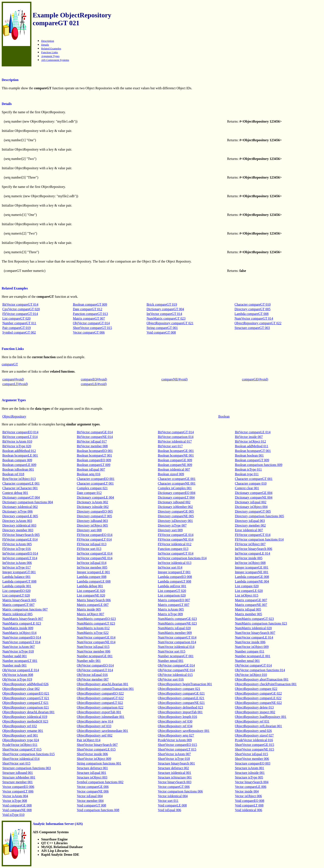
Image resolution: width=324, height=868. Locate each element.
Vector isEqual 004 (90, 796)
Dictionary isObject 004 (251, 507)
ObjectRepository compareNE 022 (258, 703)
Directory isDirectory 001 (175, 521)
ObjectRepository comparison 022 (100, 707)
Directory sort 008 (89, 530)
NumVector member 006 (94, 651)
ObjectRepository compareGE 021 (181, 693)
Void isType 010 (13, 815)
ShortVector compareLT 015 (177, 749)
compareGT (10, 364)
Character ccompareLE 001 (21, 483)
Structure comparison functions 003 (27, 768)
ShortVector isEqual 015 (251, 754)
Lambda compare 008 (92, 577)
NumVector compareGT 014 (254, 318)
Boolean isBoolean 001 (18, 469)
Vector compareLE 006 (251, 787)
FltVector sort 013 (89, 549)
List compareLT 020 (16, 595)
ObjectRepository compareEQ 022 (100, 693)
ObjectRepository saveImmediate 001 (102, 731)
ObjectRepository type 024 (21, 740)
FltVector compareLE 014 (20, 539)
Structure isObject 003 (92, 777)
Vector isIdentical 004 (173, 796)
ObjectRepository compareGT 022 (258, 323)
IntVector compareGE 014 (95, 553)
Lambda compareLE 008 (94, 581)
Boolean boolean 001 (249, 455)
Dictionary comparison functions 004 (28, 502)
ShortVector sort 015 (16, 763)
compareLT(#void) (15, 384)
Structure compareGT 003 (252, 328)
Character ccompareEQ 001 (96, 479)
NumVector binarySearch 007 (255, 633)
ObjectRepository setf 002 (95, 735)
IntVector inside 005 (249, 558)
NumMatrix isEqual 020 (174, 628)
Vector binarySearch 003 (175, 782)
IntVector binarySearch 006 (254, 549)
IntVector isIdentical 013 (175, 563)
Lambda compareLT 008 (175, 581)
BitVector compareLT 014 (20, 437)
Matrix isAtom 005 (171, 609)
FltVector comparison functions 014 (259, 539)
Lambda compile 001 (17, 586)
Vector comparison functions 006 (180, 791)
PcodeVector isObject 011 (20, 745)
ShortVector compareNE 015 (255, 749)
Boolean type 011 (247, 474)
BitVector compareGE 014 (95, 432)
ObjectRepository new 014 (95, 721)
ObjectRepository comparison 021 (26, 707)
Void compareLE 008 (172, 805)
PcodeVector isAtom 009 (175, 740)
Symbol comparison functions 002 (100, 782)
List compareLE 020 (249, 591)
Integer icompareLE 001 (93, 572)
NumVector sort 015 (172, 651)
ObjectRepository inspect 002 (255, 712)
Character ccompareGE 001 (177, 479)
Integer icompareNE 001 (252, 572)
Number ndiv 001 (89, 661)
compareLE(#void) (94, 384)
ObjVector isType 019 (17, 679)
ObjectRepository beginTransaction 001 (185, 684)
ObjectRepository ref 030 (175, 721)
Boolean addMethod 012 (19, 451)
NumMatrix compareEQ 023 (96, 619)
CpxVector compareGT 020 (21, 309)
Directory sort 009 (170, 530)
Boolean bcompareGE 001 (176, 451)
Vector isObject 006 (248, 796)
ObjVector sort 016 (171, 679)
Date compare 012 (89, 493)
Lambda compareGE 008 (252, 577)
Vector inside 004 (247, 791)
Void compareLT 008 (249, 805)
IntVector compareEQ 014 (20, 553)
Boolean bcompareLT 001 (94, 455)
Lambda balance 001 (16, 577)
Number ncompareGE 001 (95, 656)
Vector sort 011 (168, 801)
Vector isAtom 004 (15, 796)
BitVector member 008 (92, 446)
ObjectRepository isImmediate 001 (101, 717)
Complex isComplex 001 (175, 488)
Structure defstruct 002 (173, 768)
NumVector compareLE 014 (254, 637)
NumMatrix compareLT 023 (96, 623)
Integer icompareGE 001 (252, 567)
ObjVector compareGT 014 (91, 323)
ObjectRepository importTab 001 (180, 712)
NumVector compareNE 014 (96, 642)
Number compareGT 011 (19, 323)
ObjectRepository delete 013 (254, 707)
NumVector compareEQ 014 (22, 637)
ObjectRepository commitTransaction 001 (105, 689)
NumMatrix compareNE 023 (177, 623)
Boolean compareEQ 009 (94, 460)
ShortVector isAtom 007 (174, 754)
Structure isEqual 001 (92, 773)
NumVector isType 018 (18, 651)
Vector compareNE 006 (93, 791)
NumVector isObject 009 (252, 647)
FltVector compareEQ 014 (95, 535)
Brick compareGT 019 (162, 304)
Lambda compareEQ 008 (175, 577)
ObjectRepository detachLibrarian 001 (28, 712)
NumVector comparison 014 (177, 642)
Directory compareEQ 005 (95, 511)
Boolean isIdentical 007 (174, 469)
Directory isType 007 (172, 525)
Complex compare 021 (92, 488)
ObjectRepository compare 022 (256, 689)
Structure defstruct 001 (92, 768)
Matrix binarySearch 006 (94, 600)
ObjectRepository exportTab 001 (99, 712)
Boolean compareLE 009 (19, 465)
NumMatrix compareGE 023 (177, 619)
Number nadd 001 (15, 656)
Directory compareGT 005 (252, 309)
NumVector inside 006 (250, 642)
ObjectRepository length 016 (177, 717)
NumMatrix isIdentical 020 (253, 628)
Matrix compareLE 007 (93, 605)
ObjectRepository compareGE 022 (258, 693)
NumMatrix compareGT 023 (166, 318)
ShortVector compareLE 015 (96, 749)
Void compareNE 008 (17, 810)
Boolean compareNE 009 (175, 465)
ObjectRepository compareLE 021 (181, 698)
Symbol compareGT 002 (19, 332)
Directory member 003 (18, 530)
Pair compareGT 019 (17, 328)
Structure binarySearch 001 (176, 763)
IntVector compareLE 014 (252, 553)
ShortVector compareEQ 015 (177, 745)
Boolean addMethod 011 (252, 446)
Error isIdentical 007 (249, 530)
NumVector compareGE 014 (96, 637)
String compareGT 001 (162, 328)
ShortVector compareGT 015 (92, 328)
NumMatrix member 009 (175, 633)
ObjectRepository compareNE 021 (181, 703)
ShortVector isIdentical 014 (21, 759)
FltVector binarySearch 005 (21, 535)
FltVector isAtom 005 (17, 544)
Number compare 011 (250, 651)
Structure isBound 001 (18, 773)
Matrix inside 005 (89, 609)
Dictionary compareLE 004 (95, 497)
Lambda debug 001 (90, 586)
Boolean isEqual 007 (91, 469)
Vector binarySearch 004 (252, 782)
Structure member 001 (18, 782)
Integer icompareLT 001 (174, 572)
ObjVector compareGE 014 (176, 665)
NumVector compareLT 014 (21, 642)
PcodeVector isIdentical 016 (254, 740)
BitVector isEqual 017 (92, 441)
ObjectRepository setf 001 (20, 735)
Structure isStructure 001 (175, 777)
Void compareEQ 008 (250, 801)
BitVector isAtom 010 (17, 441)
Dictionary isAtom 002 (93, 502)
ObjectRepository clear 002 (21, 689)
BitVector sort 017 (170, 446)
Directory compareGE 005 (176, 511)
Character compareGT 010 (252, 304)
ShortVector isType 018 (174, 759)
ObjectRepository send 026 (253, 731)
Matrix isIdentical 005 (17, 614)
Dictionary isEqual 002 (251, 502)
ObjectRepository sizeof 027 (254, 735)
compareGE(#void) (255, 379)
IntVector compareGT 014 (164, 314)
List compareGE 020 (91, 591)
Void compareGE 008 (17, 805)
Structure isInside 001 (250, 773)
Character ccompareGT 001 (254, 479)
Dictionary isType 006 (18, 511)
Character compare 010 (251, 483)
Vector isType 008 (15, 801)
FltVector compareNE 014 (176, 539)
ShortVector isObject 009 (94, 759)
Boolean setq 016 (89, 474)
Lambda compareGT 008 (252, 314)
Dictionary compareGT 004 (165, 309)
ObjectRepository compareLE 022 (258, 698)
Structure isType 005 (249, 777)
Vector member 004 (90, 801)
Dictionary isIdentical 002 (20, 507)
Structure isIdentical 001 (175, 773)
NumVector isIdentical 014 (176, 647)
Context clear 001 (247, 488)
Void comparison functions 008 (98, 810)
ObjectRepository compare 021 (179, 689)
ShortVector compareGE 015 (255, 745)
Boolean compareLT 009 (94, 465)
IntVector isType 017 (17, 567)
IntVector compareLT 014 (20, 558)
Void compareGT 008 (161, 332)
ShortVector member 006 (252, 759)
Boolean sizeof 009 (171, 474)
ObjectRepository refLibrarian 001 (258, 726)
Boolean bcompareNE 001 (176, 455)
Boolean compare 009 (17, 460)
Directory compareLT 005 (94, 516)
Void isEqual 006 (170, 810)
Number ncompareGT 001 (176, 656)
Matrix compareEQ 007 (174, 600)
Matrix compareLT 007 (174, 605)
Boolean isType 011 (248, 469)
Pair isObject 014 (89, 740)
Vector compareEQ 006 (18, 787)
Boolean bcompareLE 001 (20, 455)
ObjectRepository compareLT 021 (25, 703)
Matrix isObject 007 (90, 614)
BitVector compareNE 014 (95, 437)
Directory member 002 (250, 525)
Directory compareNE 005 (176, 516)
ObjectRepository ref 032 (20, 726)
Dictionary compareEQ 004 (177, 493)
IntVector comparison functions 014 (182, 558)
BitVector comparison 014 (176, 437)
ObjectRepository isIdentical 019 (25, 717)
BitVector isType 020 (17, 446)
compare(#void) (13, 379)
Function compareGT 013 (90, 314)
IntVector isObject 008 (250, 563)
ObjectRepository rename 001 (23, 731)
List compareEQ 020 (16, 591)
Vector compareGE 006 (93, 787)
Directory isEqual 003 (250, 521)
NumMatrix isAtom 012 (93, 628)
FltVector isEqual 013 (92, 544)
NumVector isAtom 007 (19, 647)
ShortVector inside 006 (92, 754)
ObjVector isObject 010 (251, 675)
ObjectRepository (14, 416)
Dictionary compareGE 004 (254, 493)
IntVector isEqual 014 (92, 563)
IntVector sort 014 (170, 567)
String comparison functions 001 (99, 763)
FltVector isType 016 (17, 549)
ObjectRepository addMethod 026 (25, 684)
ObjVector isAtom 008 (18, 675)
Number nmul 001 (247, 661)
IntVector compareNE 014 (95, 558)
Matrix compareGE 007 (251, 600)
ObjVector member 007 (93, 679)
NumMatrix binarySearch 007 (23, 619)
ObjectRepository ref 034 (175, 726)
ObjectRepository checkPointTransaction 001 (266, 684)
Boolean (224, 416)
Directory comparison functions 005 (259, 516)
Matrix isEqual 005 (248, 609)
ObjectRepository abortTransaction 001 (262, 679)
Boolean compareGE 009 (175, 460)
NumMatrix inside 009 (18, 628)
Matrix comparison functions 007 (25, 609)
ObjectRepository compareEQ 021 (26, 693)
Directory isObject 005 (92, 525)
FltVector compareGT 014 (20, 314)
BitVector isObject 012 (250, 441)
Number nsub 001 (15, 665)
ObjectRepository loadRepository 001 (261, 717)
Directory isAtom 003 (17, 521)
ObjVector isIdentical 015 (175, 675)
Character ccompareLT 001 (95, 483)
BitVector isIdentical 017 (175, 441)
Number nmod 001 (171, 661)
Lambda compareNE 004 (252, 581)
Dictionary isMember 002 (175, 507)
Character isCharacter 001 (20, 488)
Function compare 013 (173, 549)
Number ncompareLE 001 (253, 656)
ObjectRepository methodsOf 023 (25, 721)
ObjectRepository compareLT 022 (100, 703)
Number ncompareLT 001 (20, 661)
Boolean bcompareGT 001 (253, 451)
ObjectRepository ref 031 (252, 721)
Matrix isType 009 (170, 614)
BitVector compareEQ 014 (20, 432)
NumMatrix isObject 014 (19, 633)
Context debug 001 (15, 493)
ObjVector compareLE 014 (21, 670)
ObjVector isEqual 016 (92, 675)
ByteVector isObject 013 (19, 479)
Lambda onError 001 (172, 586)
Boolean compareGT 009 (90, 304)
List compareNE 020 (91, 595)
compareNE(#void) (175, 379)
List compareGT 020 (16, 318)
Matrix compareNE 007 (251, 605)
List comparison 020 (172, 595)
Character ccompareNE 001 (177, 483)
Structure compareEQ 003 (253, 763)
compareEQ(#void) (94, 379)
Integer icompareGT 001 (19, 572)
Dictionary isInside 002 (93, 507)
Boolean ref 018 (13, 474)
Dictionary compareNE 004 (254, 497)
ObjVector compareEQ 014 (95, 665)
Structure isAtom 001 (250, 768)
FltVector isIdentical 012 (175, 544)
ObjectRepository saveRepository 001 (184, 731)
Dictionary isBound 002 (174, 502)
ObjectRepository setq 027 (176, 735)
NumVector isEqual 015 (93, 647)
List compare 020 (247, 586)
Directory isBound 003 (92, 521)
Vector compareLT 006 (18, 791)
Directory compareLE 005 (20, 516)
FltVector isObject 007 (250, 544)
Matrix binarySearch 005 (19, 600)
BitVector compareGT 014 (20, 304)
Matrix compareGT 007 (89, 318)
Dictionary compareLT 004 (176, 497)
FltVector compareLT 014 (94, 539)
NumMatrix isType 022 (93, 633)
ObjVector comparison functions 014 (260, 670)
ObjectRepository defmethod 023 (180, 707)
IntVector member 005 (92, 567)
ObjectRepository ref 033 (94, 726)
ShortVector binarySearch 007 (97, 745)
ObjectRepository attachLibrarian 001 (103, 684)
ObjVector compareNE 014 (176, 670)
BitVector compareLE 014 (253, 432)
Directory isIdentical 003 (19, 525)
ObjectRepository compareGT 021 (170, 323)
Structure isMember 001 (19, 777)
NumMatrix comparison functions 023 (261, 623)
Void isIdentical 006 (249, 810)
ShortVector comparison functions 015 (29, 754)
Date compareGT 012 (87, 309)
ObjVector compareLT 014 (95, 670)
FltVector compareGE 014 (176, 535)
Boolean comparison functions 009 (259, 465)
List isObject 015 (247, 595)
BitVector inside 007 (249, 437)
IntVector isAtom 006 (17, 563)
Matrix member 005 (248, 614)
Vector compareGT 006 (89, 332)
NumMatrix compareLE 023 (22, 623)
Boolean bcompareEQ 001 (95, 451)
